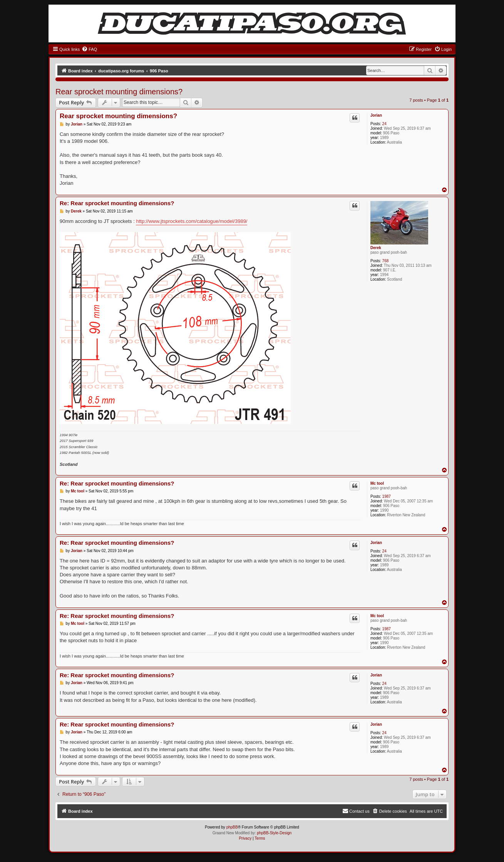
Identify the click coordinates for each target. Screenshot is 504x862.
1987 (387, 496)
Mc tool (377, 483)
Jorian (376, 115)
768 (386, 261)
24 (384, 124)
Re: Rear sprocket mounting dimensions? (117, 203)
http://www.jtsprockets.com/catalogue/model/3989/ (192, 221)
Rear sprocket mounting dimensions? (119, 92)
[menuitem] (89, 49)
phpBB (232, 827)
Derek (376, 248)
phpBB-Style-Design (274, 833)
